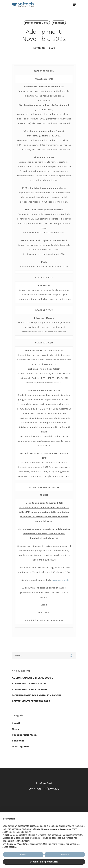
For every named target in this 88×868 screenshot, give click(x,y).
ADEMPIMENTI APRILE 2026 (29, 684)
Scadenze (59, 23)
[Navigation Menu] (74, 5)
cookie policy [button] (24, 832)
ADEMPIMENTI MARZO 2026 (29, 689)
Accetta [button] (65, 855)
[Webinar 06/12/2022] (44, 787)
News (15, 729)
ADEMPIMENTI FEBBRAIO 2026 (31, 701)
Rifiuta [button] (23, 855)
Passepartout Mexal (37, 23)
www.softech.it (60, 580)
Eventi (16, 723)
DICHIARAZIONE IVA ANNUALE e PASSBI (36, 695)
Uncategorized (21, 746)
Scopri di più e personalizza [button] (44, 862)
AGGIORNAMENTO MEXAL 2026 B (33, 678)
